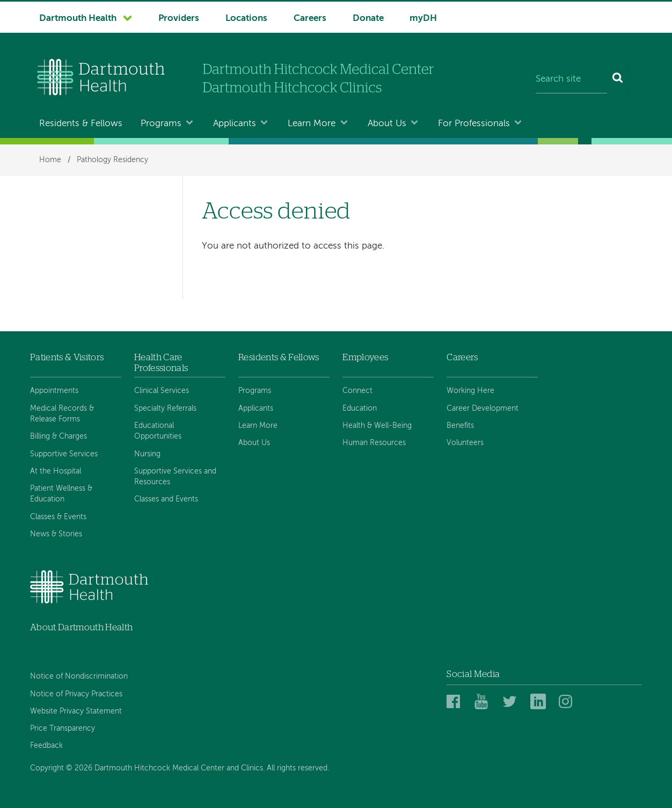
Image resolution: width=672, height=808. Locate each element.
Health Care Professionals (161, 363)
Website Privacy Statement (76, 711)
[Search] (618, 79)
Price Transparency (63, 729)
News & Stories (56, 534)
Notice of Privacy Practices (76, 694)
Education (360, 409)
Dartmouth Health (78, 19)
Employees (365, 357)
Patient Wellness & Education (61, 494)
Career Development (483, 409)
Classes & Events (58, 517)
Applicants (235, 124)
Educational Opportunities (158, 431)
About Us (387, 124)
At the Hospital (56, 471)
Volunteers (465, 443)
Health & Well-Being (377, 426)
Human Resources (374, 443)
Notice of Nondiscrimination (79, 676)
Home (50, 160)
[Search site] (571, 79)
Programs (161, 124)
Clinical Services (162, 391)
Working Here (470, 391)
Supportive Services (64, 454)
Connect (357, 391)
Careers (310, 19)
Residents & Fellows (81, 124)
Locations (246, 19)
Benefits (460, 426)
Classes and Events (166, 499)
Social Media (473, 674)
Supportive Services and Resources (175, 477)
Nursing (147, 454)
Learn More (312, 124)
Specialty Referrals (165, 409)
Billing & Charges (59, 436)
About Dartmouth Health (81, 627)
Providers (179, 19)
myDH (423, 19)
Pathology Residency (112, 160)
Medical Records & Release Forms (62, 414)
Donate (368, 19)
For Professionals (474, 124)
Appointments (54, 391)
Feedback (46, 746)
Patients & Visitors (67, 357)
